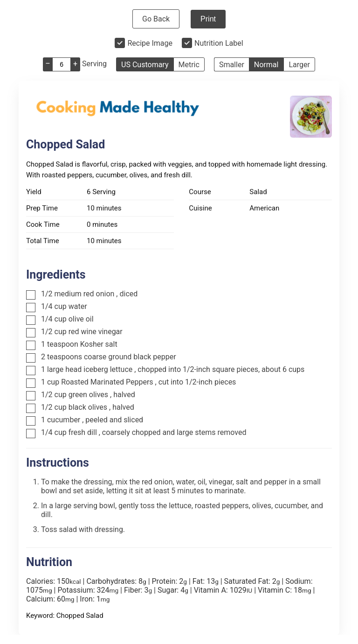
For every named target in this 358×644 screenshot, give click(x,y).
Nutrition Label (219, 43)
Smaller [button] (232, 65)
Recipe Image (150, 43)
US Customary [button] (145, 65)
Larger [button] (299, 65)
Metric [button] (189, 65)
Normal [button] (266, 65)
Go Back (156, 19)
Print (208, 19)
